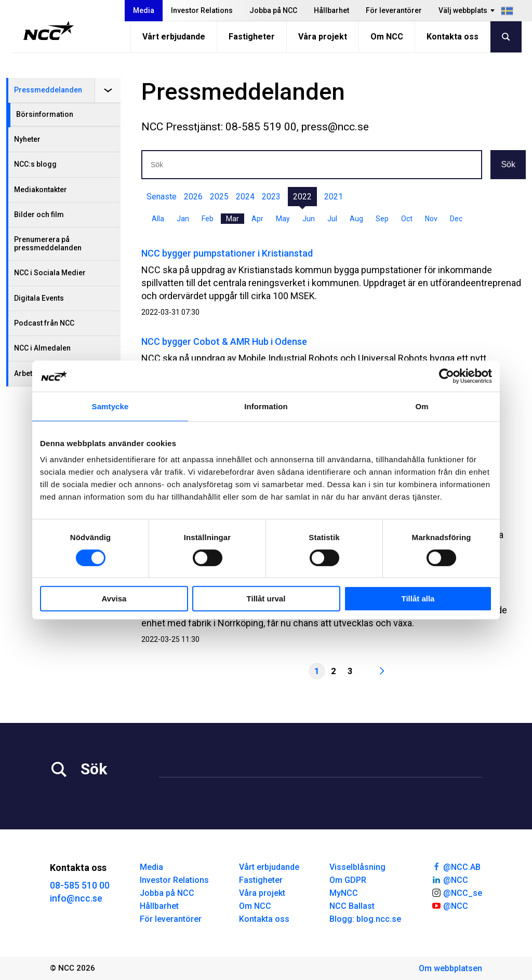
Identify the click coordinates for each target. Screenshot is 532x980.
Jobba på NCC (273, 10)
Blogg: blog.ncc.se (365, 919)
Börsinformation (45, 114)
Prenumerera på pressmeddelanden (48, 243)
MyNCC (344, 893)
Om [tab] (422, 406)
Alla (158, 219)
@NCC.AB (456, 866)
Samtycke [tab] (110, 406)
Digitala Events (39, 298)
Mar (232, 219)
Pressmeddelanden (48, 90)
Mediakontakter (41, 190)
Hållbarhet (331, 10)
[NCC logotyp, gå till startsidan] (49, 31)
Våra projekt (323, 37)
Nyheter (27, 139)
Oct (407, 219)
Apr (257, 219)
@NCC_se (457, 892)
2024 (245, 197)
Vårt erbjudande (174, 37)
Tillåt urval (266, 599)
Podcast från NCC (44, 323)
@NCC (450, 879)
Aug (356, 219)
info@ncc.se (76, 898)
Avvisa (114, 599)
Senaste (162, 197)
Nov (431, 219)
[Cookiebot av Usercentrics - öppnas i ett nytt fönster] (447, 376)
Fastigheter (252, 37)
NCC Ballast (352, 906)
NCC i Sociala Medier (50, 273)
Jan (183, 219)
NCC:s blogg (35, 164)
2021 (334, 197)
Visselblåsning (357, 867)
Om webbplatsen (450, 968)
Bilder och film (39, 214)
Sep (382, 219)
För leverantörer (394, 10)
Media (144, 10)
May (283, 219)
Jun (309, 219)
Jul (332, 219)
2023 (271, 197)
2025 (219, 197)
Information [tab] (266, 406)
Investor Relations (202, 10)
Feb (208, 219)
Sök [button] (508, 164)
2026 (193, 197)
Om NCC (387, 37)
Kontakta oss (453, 37)
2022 (302, 197)
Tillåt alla (418, 599)
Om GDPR (348, 880)
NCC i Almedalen (42, 348)
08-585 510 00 (80, 885)
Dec (456, 219)
